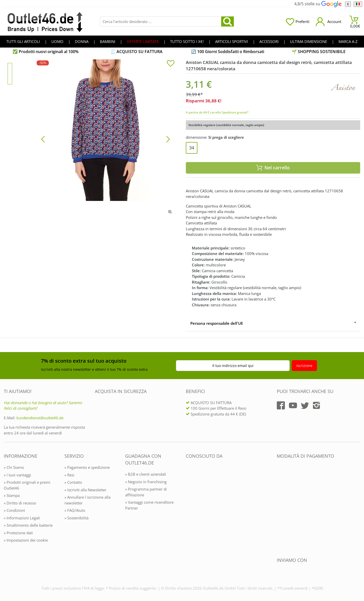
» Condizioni (14, 510)
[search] (227, 21)
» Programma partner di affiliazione (146, 492)
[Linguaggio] (358, 4)
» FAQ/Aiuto (75, 510)
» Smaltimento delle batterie (28, 525)
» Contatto (73, 482)
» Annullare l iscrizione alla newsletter (87, 500)
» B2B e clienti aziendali (146, 474)
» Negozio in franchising (146, 482)
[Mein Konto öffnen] (328, 22)
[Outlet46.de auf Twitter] (305, 405)
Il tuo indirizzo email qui (233, 366)
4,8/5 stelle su (318, 4)
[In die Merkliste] (171, 64)
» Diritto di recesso (20, 503)
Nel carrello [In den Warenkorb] (273, 168)
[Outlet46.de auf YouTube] (293, 405)
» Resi (69, 475)
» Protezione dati (18, 533)
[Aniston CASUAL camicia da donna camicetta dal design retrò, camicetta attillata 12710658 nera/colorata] (106, 139)
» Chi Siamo (14, 467)
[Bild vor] (168, 139)
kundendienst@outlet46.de (40, 418)
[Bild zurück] (43, 139)
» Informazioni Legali (22, 518)
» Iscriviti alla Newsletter (85, 490)
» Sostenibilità (76, 518)
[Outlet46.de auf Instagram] (316, 405)
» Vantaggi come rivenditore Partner (149, 505)
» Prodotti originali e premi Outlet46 (27, 485)
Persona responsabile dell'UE (217, 323)
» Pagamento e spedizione (87, 467)
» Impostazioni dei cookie (26, 540)
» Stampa (12, 495)
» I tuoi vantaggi (17, 475)
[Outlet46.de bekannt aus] (189, 511)
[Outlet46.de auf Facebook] (281, 405)
